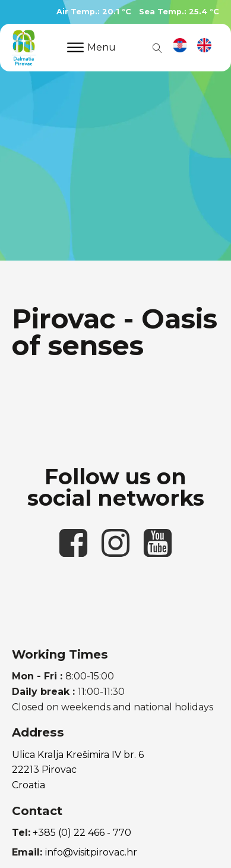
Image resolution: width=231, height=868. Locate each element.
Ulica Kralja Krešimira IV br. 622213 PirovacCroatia (78, 770)
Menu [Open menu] (91, 47)
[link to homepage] (24, 48)
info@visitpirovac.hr (91, 852)
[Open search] (155, 48)
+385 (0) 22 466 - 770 (82, 833)
